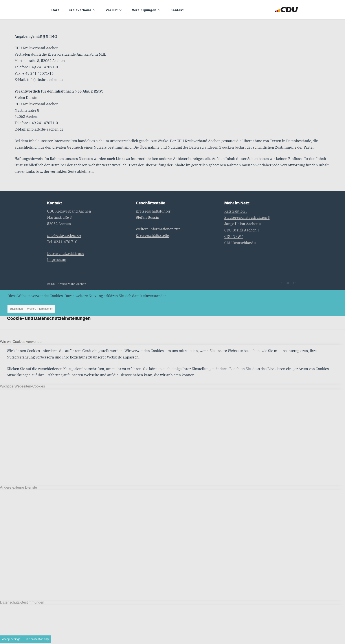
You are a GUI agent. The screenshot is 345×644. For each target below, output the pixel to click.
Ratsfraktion (236, 211)
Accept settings (11, 639)
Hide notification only (37, 639)
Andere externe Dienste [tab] (18, 487)
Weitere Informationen (40, 309)
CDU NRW (234, 236)
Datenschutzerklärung (66, 253)
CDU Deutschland (240, 243)
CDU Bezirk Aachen (242, 230)
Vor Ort (114, 10)
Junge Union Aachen (243, 224)
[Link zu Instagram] (295, 283)
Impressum (57, 260)
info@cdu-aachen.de (64, 235)
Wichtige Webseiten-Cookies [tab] (22, 386)
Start (55, 10)
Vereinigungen (147, 10)
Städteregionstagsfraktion (247, 217)
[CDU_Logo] (286, 10)
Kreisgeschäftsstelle (152, 235)
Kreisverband (82, 10)
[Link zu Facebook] (288, 283)
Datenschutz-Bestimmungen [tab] (22, 602)
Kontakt (177, 10)
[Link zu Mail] (281, 283)
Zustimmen (16, 309)
